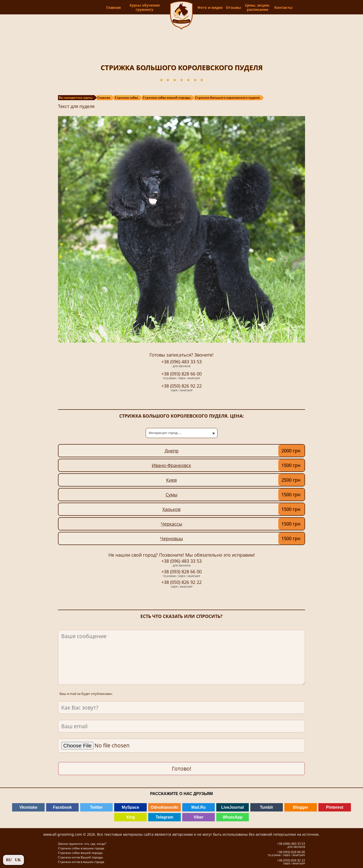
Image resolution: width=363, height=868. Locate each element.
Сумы (172, 495)
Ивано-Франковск (171, 465)
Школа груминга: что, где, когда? (82, 844)
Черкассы (172, 524)
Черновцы (172, 538)
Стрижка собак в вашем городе (81, 848)
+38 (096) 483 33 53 (181, 364)
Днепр (172, 451)
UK (18, 860)
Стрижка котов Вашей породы (80, 857)
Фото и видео (218, 7)
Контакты (289, 7)
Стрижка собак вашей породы (80, 853)
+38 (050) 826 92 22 (181, 388)
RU (9, 860)
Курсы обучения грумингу (135, 7)
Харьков (171, 509)
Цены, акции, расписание (265, 7)
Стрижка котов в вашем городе (81, 862)
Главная (104, 7)
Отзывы (241, 7)
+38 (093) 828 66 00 (181, 376)
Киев (171, 480)
